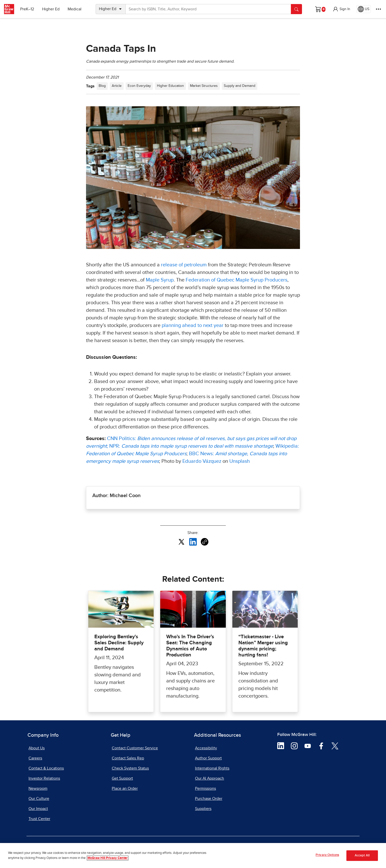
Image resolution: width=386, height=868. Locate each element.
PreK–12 (27, 9)
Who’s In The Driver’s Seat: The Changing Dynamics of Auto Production (190, 646)
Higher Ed (51, 9)
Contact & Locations (46, 768)
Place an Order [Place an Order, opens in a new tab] (125, 788)
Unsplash (240, 461)
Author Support (208, 758)
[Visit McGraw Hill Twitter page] (335, 746)
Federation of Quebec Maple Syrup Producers (237, 280)
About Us (37, 748)
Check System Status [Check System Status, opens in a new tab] (130, 768)
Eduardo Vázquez (202, 461)
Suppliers (203, 809)
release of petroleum (184, 265)
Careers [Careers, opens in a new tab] (35, 758)
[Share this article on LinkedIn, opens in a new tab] (193, 542)
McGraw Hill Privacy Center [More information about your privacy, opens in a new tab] (108, 860)
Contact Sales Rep (128, 758)
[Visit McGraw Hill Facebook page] (321, 746)
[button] (341, 9)
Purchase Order (209, 799)
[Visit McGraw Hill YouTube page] (308, 746)
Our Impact (38, 809)
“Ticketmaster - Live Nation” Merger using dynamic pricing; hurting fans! (263, 646)
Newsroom (38, 788)
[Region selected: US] (364, 9)
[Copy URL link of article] (205, 542)
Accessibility (206, 748)
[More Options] (378, 9)
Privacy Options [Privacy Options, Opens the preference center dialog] (327, 858)
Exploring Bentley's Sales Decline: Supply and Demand (119, 643)
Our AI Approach (210, 778)
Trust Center (39, 819)
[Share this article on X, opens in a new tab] (181, 542)
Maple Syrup (160, 280)
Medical (75, 9)
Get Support (122, 778)
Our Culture (39, 799)
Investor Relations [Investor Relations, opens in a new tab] (44, 778)
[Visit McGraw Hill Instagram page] (294, 746)
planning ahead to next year (193, 325)
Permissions (205, 788)
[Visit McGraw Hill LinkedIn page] (281, 746)
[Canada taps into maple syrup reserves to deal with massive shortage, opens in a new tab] (197, 446)
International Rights (212, 768)
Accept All (362, 858)
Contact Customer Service (135, 748)
